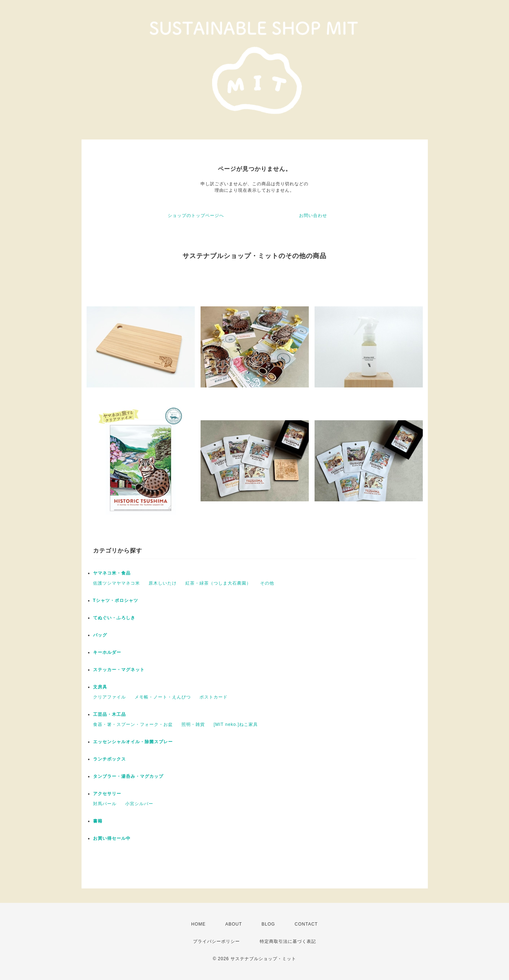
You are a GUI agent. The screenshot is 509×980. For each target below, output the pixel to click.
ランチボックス (109, 759)
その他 (267, 583)
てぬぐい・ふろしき (114, 618)
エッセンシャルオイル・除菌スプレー (133, 742)
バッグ (100, 635)
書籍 (98, 821)
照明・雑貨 (193, 724)
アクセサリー (107, 794)
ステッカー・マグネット (119, 670)
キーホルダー (107, 652)
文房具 (100, 687)
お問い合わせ (313, 216)
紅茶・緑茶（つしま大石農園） (218, 583)
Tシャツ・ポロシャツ (116, 600)
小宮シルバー (139, 804)
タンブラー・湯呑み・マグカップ (128, 776)
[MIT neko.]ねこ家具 (236, 724)
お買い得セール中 (112, 838)
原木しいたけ (163, 583)
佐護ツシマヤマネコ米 (117, 583)
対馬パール (105, 804)
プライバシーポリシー (216, 941)
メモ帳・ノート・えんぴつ (163, 697)
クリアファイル (109, 697)
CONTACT (306, 924)
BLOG (268, 924)
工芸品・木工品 (109, 714)
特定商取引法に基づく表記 (288, 941)
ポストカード (214, 697)
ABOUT (233, 924)
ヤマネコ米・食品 (112, 573)
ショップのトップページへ (196, 216)
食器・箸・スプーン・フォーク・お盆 (133, 724)
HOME (198, 924)
